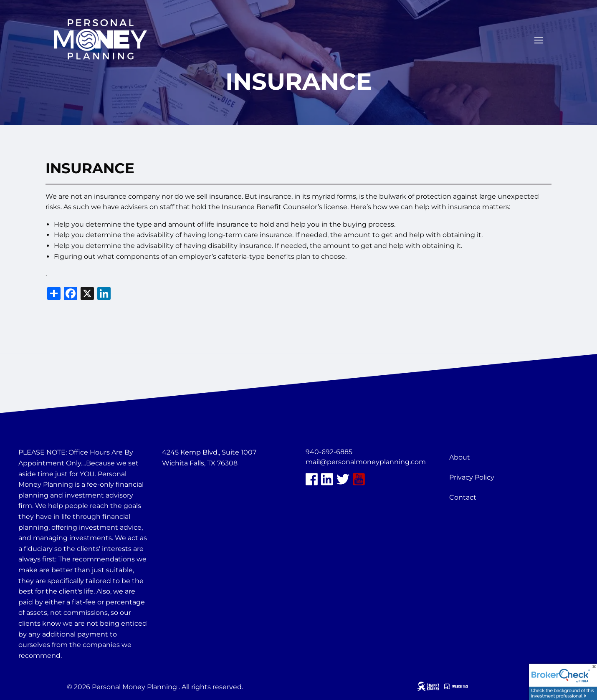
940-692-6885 (329, 452)
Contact (463, 497)
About (460, 457)
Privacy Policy (472, 477)
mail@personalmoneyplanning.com (366, 462)
